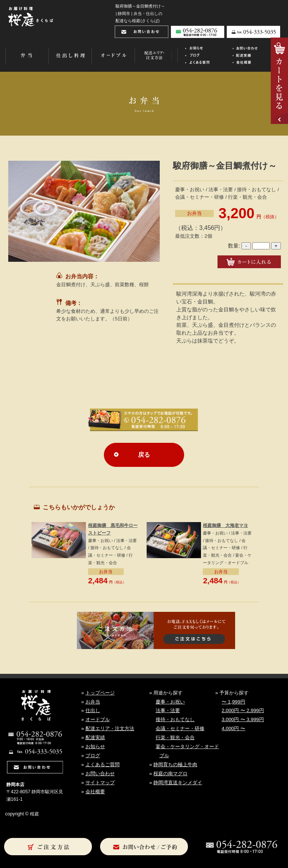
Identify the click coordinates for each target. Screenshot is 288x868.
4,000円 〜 (233, 728)
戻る (144, 455)
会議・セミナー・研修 (180, 728)
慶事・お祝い (170, 702)
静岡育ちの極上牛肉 (175, 765)
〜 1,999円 (233, 702)
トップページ (100, 693)
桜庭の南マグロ (170, 774)
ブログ (93, 756)
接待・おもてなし (175, 719)
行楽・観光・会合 (175, 737)
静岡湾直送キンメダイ (178, 783)
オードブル (98, 719)
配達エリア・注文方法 (110, 728)
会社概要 (95, 792)
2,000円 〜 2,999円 (243, 710)
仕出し (93, 710)
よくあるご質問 (103, 765)
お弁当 (194, 213)
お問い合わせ (100, 774)
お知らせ (95, 746)
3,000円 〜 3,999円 (243, 719)
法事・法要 (168, 710)
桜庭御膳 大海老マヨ (225, 525)
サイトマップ (100, 783)
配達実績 (95, 737)
